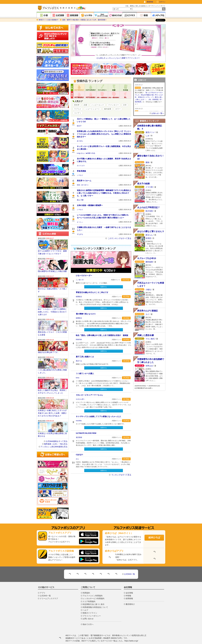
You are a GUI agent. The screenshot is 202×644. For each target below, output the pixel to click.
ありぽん (80, 141)
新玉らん (149, 235)
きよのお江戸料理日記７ (149, 207)
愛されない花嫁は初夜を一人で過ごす (52, 282)
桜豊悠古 (79, 297)
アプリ (43, 585)
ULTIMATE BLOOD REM (86, 433)
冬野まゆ (149, 366)
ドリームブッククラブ (49, 591)
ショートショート (93, 109)
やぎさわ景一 (81, 399)
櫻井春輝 (149, 262)
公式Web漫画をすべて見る (57, 434)
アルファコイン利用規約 (93, 588)
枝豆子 (79, 126)
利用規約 (86, 585)
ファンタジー (113, 105)
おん (77, 459)
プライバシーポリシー (92, 608)
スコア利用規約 (89, 594)
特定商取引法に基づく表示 (94, 597)
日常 (125, 105)
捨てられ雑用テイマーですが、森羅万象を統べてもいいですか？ (52, 245)
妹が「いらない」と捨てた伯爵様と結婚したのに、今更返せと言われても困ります (52, 304)
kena (78, 378)
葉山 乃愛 (80, 200)
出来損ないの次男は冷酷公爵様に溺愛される (52, 427)
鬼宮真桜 (79, 437)
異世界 (77, 105)
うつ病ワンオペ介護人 (85, 373)
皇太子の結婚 (143, 184)
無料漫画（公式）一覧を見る (56, 436)
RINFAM (79, 340)
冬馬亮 (148, 238)
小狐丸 (148, 290)
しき (147, 136)
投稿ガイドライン (90, 605)
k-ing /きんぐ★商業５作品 (86, 153)
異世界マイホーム (84, 181)
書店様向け (130, 596)
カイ (147, 314)
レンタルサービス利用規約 (94, 591)
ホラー (118, 109)
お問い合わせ (88, 611)
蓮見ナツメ (150, 132)
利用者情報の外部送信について (95, 600)
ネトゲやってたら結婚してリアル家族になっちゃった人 (98, 416)
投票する (104, 287)
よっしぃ (80, 222)
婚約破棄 (108, 109)
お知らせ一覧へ (158, 113)
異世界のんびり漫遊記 (148, 311)
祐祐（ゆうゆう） (83, 185)
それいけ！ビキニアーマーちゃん (89, 395)
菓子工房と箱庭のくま (85, 357)
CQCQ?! (79, 455)
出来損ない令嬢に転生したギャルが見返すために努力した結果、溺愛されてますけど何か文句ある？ (52, 405)
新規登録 (150, 2)
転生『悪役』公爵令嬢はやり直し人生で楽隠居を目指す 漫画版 (102, 335)
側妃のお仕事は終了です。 (49, 345)
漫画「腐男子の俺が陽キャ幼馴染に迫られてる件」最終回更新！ (84, 20)
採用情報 (129, 591)
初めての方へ (88, 617)
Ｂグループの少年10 (147, 258)
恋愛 (85, 105)
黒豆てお (79, 361)
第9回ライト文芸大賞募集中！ (49, 20)
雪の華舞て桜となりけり (86, 314)
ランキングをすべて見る (121, 475)
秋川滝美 (149, 211)
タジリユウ (81, 166)
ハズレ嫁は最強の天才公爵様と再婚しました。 (52, 364)
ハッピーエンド (98, 105)
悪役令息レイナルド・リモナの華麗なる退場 (52, 326)
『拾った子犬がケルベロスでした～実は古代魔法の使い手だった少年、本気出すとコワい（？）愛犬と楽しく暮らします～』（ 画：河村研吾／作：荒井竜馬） (149, 97)
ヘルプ (85, 602)
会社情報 (129, 585)
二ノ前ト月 (80, 280)
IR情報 (128, 588)
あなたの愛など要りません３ (151, 231)
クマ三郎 (149, 187)
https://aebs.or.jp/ (131, 633)
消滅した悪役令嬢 (145, 335)
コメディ (78, 113)
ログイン (162, 2)
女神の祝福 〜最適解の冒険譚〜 (90, 205)
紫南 (147, 162)
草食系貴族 (81, 171)
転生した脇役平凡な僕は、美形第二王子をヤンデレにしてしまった (52, 384)
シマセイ (80, 175)
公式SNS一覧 (130, 566)
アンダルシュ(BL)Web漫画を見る (54, 439)
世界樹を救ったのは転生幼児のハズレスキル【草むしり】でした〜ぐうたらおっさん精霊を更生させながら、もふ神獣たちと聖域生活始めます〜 (104, 134)
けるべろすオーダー (84, 276)
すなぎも (80, 234)
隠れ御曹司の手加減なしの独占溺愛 (52, 264)
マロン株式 (150, 339)
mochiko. (79, 421)
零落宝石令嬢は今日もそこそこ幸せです (92, 292)
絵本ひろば (154, 530)
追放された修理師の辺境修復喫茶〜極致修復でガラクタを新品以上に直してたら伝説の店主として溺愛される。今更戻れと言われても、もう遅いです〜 (104, 193)
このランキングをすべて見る (119, 238)
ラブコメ (78, 109)
